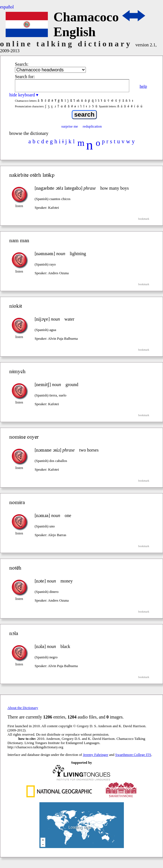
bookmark (144, 219)
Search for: (25, 77)
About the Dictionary (23, 708)
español (7, 7)
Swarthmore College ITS (133, 755)
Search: (22, 64)
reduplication (92, 126)
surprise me (70, 126)
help (143, 86)
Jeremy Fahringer (96, 755)
